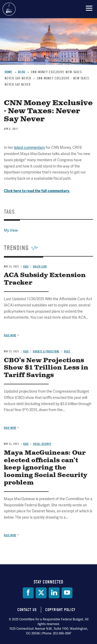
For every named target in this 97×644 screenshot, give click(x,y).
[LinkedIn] (54, 593)
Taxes (67, 351)
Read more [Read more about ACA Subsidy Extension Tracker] (10, 335)
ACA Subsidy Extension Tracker (45, 279)
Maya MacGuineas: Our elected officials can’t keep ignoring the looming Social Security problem (46, 468)
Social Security (42, 444)
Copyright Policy (60, 610)
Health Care (40, 267)
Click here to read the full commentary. (37, 191)
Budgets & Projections (46, 351)
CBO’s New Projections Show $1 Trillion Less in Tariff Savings (46, 368)
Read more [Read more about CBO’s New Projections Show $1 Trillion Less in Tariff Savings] (10, 428)
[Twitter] (41, 593)
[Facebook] (28, 593)
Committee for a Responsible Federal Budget (9, 9)
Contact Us (27, 610)
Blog (26, 267)
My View (11, 230)
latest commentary (29, 147)
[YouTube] (67, 593)
